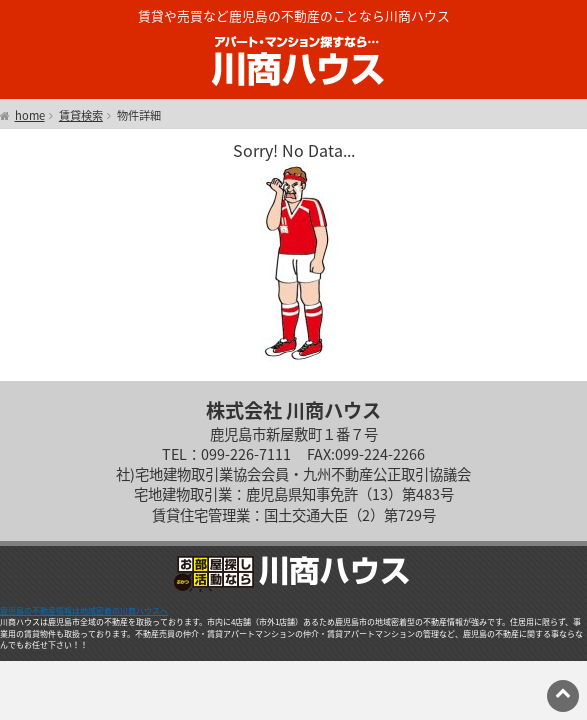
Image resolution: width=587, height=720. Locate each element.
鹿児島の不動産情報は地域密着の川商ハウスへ (84, 611)
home (30, 116)
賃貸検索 (81, 116)
